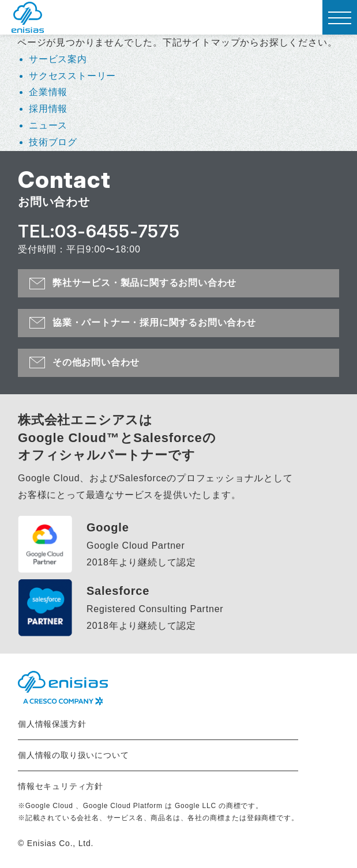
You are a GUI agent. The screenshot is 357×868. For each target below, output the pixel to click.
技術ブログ (53, 142)
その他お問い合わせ (96, 362)
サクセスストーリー (72, 76)
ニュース (48, 125)
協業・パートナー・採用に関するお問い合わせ (154, 322)
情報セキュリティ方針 (61, 786)
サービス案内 (58, 59)
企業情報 (48, 92)
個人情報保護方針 (52, 724)
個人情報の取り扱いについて (73, 755)
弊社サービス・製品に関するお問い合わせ (144, 283)
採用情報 (48, 109)
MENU (337, 22)
